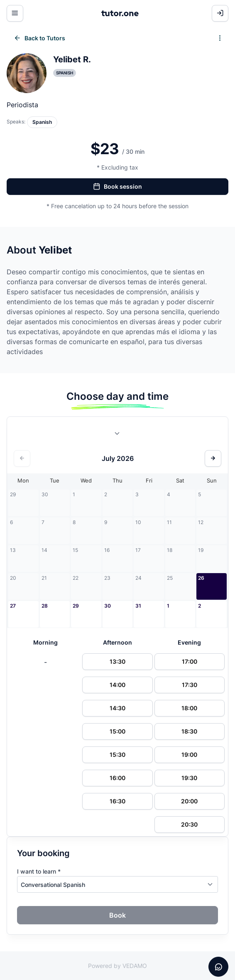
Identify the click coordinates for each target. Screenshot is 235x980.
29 (76, 606)
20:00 (189, 801)
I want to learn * (39, 871)
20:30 (189, 824)
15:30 (117, 755)
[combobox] (117, 435)
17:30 (190, 685)
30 (108, 606)
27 (13, 606)
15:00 (117, 731)
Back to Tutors (39, 38)
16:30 (117, 801)
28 (45, 606)
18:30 (189, 731)
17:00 (190, 661)
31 (138, 606)
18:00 (189, 708)
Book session (117, 187)
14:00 (117, 685)
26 (201, 578)
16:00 (117, 778)
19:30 (189, 778)
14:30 (117, 708)
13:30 (117, 661)
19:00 (189, 755)
